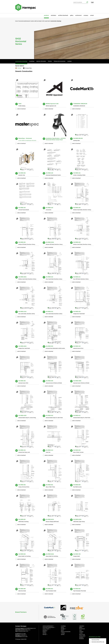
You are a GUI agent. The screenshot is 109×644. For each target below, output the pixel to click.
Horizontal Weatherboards (24, 21)
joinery (62, 627)
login (92, 2)
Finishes (50, 61)
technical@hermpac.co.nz (30, 628)
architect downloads (63, 15)
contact (92, 15)
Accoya (19, 68)
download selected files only (98, 642)
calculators (53, 15)
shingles (63, 629)
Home (17, 21)
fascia (62, 630)
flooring (44, 634)
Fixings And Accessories (60, 61)
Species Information (41, 61)
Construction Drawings (21, 61)
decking (44, 633)
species (63, 634)
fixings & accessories (66, 632)
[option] (54, 38)
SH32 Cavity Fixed (46, 21)
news (80, 630)
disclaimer (82, 639)
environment (78, 15)
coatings (63, 633)
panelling (45, 630)
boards (44, 632)
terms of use (82, 634)
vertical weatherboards (48, 626)
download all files (96, 640)
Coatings (69, 61)
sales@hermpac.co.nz (23, 631)
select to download (21, 109)
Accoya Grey (28, 68)
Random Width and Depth (36, 21)
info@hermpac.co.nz (26, 630)
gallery (72, 15)
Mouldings (32, 61)
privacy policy (82, 636)
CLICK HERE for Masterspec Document (27, 140)
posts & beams (46, 629)
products (46, 15)
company (86, 15)
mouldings (63, 626)
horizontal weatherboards (48, 627)
